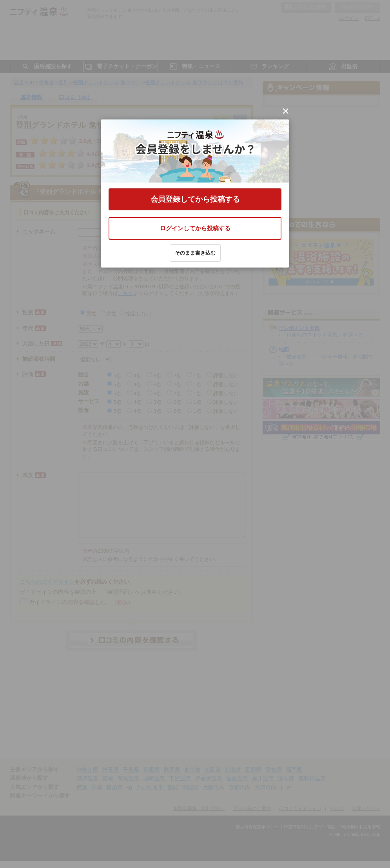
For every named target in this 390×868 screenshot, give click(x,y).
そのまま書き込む (195, 253)
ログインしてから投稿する (195, 228)
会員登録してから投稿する (195, 199)
